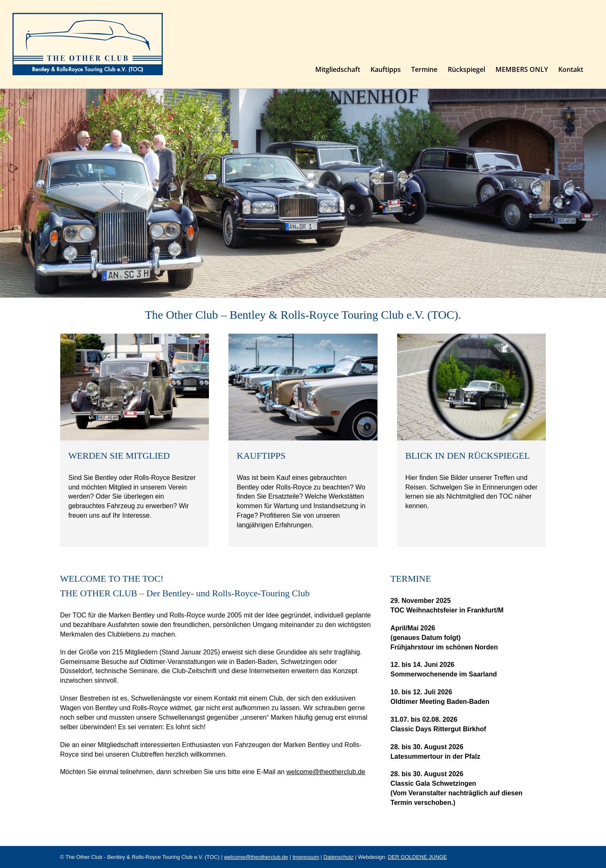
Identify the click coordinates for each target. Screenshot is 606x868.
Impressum (306, 857)
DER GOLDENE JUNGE (417, 857)
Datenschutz (339, 857)
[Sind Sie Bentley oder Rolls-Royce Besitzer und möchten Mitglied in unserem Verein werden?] (135, 337)
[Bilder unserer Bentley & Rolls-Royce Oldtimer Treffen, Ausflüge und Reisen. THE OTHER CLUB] (472, 337)
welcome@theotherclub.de (326, 772)
